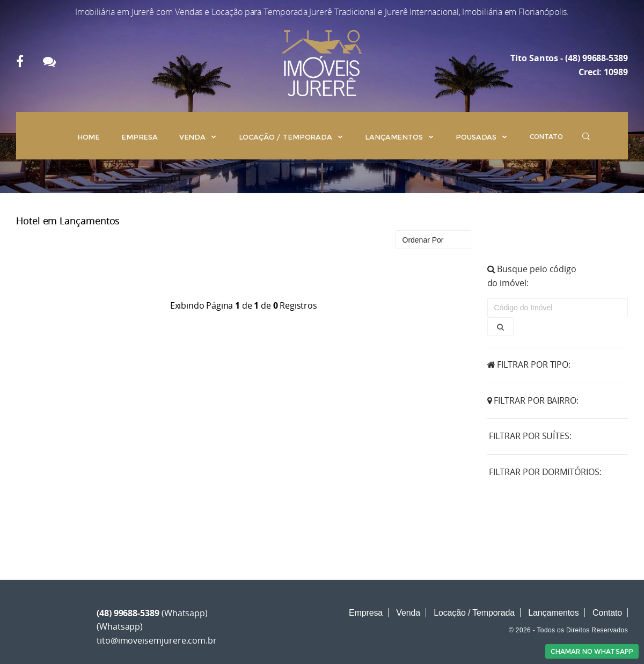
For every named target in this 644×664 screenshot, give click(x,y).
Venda (198, 137)
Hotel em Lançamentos (68, 221)
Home (89, 137)
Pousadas (482, 137)
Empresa (140, 137)
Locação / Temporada (291, 137)
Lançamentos (400, 137)
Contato (546, 137)
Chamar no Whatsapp (592, 651)
